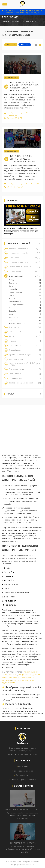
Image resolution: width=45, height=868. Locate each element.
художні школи (8, 683)
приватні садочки (10, 675)
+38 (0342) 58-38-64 (14, 187)
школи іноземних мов (11, 677)
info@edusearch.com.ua (27, 754)
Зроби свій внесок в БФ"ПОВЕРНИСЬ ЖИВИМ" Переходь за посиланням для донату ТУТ (22, 12)
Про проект (23, 766)
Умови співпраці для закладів (23, 780)
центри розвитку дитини (29, 675)
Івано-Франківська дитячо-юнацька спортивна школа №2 (22, 159)
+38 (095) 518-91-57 (13, 118)
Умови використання (23, 771)
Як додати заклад (23, 775)
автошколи (7, 680)
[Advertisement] (22, 428)
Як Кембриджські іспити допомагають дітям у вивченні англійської (22, 843)
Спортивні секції (12, 78)
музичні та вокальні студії (23, 680)
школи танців (28, 677)
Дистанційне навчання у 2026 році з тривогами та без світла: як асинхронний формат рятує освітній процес (23, 810)
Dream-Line (29, 865)
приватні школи (31, 672)
